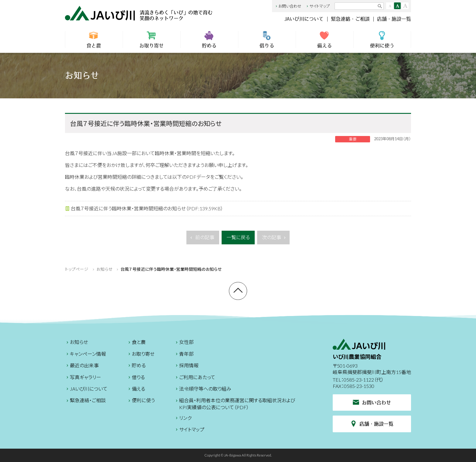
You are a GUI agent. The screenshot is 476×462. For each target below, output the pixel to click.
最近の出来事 (82, 366)
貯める (209, 39)
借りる (267, 39)
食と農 (94, 39)
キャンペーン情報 (85, 355)
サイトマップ (318, 6)
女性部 (184, 343)
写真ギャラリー (83, 378)
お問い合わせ (288, 6)
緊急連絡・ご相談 (350, 19)
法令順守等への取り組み (203, 390)
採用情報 (186, 366)
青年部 (184, 355)
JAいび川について (304, 19)
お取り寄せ (152, 39)
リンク (183, 419)
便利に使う (382, 39)
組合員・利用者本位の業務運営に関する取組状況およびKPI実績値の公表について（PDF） (235, 404)
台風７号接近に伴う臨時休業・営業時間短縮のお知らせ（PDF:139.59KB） (144, 209)
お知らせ (104, 269)
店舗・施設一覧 (394, 19)
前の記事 (202, 239)
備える (325, 39)
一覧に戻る (238, 237)
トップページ (77, 269)
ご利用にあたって (195, 378)
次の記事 (275, 239)
